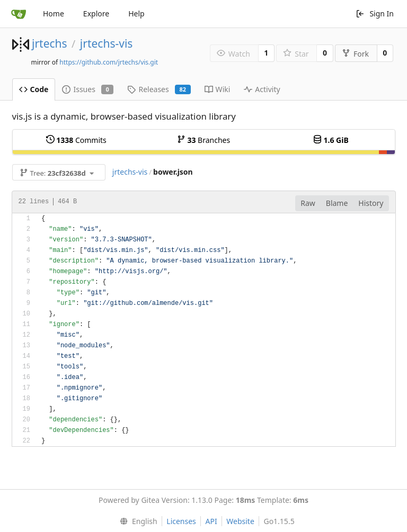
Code (34, 89)
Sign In (375, 13)
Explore (96, 13)
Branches (203, 140)
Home (54, 13)
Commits (76, 140)
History (371, 203)
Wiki (218, 89)
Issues (88, 89)
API (211, 521)
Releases (159, 89)
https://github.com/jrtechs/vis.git (109, 62)
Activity (262, 89)
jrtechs (50, 43)
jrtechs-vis (107, 43)
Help (136, 13)
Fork (355, 54)
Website (240, 521)
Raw (308, 203)
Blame (337, 203)
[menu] (136, 521)
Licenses (181, 521)
